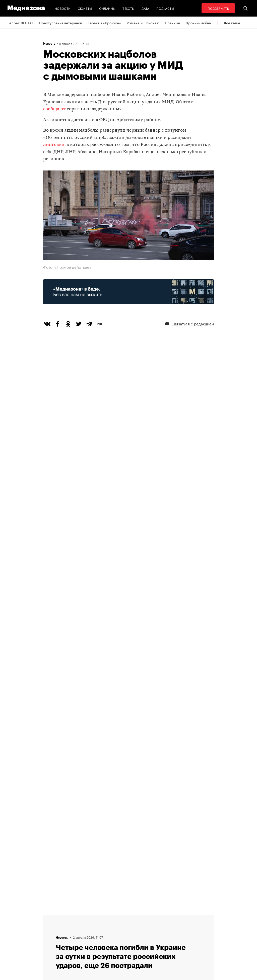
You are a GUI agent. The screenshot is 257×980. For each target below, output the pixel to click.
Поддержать (218, 8)
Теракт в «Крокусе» (104, 23)
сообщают (54, 109)
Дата (145, 8)
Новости (63, 8)
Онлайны (107, 8)
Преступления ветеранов (60, 23)
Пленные (172, 23)
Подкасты (165, 8)
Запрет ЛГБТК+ (20, 23)
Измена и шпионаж (143, 23)
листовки (54, 145)
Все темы (232, 23)
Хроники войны (199, 23)
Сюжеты (85, 8)
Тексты (128, 8)
